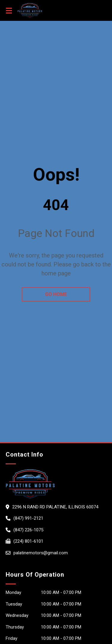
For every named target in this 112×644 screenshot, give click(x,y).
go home (56, 294)
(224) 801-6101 (28, 541)
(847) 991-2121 (28, 518)
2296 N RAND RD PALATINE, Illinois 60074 (55, 507)
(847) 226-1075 (28, 530)
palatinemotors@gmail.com (41, 553)
